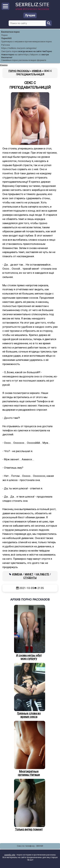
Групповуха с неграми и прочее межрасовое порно (27, 42)
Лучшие (30, 15)
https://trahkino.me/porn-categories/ (19, 48)
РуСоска (6, 45)
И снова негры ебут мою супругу (29, 633)
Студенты (30, 578)
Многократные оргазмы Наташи (29, 749)
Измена (17, 574)
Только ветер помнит (29, 805)
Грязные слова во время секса (29, 691)
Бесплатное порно (10, 32)
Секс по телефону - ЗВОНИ (30, 846)
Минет (29, 574)
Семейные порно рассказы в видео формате (24, 60)
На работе (42, 574)
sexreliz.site (10, 855)
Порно (4, 35)
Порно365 (6, 38)
